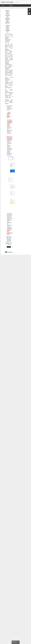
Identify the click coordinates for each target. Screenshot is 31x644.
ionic (11, 237)
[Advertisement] (20, 14)
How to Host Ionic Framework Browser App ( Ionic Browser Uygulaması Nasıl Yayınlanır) (7, 16)
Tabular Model (15, 620)
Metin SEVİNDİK (9, 233)
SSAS (15, 612)
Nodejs (9, 240)
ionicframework (9, 239)
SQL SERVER (15, 604)
